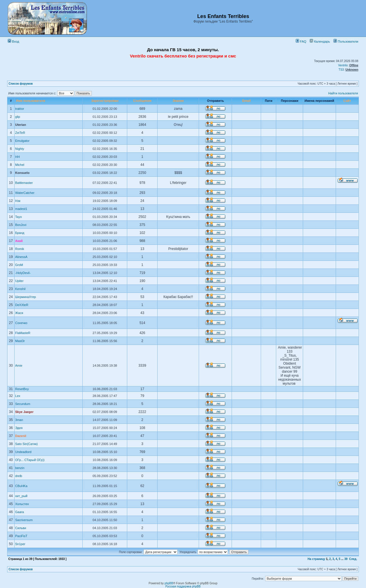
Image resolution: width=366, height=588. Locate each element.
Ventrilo (343, 65)
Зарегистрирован (105, 101)
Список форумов (21, 84)
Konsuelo (22, 173)
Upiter (19, 281)
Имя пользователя (31, 101)
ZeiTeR (20, 133)
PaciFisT (21, 536)
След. (353, 559)
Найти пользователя (343, 93)
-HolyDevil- (23, 273)
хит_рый (21, 496)
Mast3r (20, 341)
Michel (20, 165)
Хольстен (22, 504)
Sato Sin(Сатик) (26, 444)
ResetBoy (22, 389)
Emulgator (22, 141)
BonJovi (21, 225)
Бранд (20, 233)
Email (246, 101)
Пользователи (346, 41)
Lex (18, 396)
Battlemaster (24, 183)
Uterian (21, 125)
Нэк (18, 201)
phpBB (169, 583)
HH (17, 157)
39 (346, 559)
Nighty (20, 149)
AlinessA (21, 257)
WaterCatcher (25, 193)
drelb (19, 476)
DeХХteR (22, 305)
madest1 (21, 209)
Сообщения (142, 101)
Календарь (320, 41)
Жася (19, 313)
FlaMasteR (23, 333)
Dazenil (21, 436)
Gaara (20, 512)
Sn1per (20, 544)
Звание (178, 101)
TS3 (341, 70)
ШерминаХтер (26, 297)
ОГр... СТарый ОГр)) (30, 460)
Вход (13, 41)
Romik (20, 249)
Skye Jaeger (24, 412)
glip (18, 117)
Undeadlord (23, 452)
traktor (20, 109)
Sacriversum (24, 520)
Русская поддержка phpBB (183, 586)
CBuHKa (21, 486)
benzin (20, 468)
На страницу (317, 559)
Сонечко (21, 323)
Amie (19, 365)
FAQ (301, 41)
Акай (19, 241)
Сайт (347, 101)
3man (19, 420)
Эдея (19, 428)
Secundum (23, 404)
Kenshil (20, 289)
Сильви (21, 528)
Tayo (18, 217)
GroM (19, 265)
